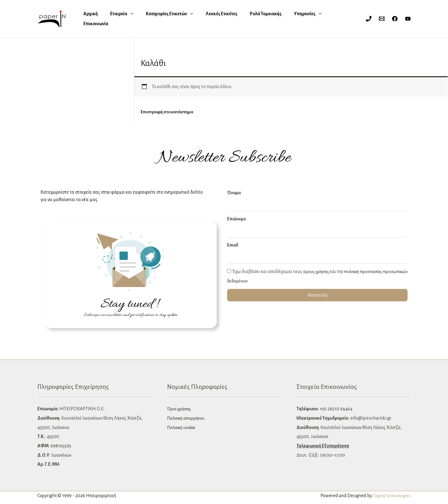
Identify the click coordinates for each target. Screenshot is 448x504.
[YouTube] (408, 19)
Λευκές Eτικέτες (197, 19)
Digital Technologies (390, 496)
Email (233, 245)
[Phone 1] (369, 19)
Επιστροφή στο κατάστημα (167, 112)
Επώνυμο (236, 219)
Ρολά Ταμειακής (233, 19)
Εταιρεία (109, 19)
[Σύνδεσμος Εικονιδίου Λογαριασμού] (357, 19)
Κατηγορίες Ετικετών (149, 19)
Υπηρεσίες (264, 19)
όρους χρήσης (317, 272)
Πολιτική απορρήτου (187, 418)
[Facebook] (395, 19)
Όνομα (234, 193)
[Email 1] (382, 19)
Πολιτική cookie (183, 428)
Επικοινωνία (298, 19)
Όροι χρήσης (180, 409)
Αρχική (89, 19)
